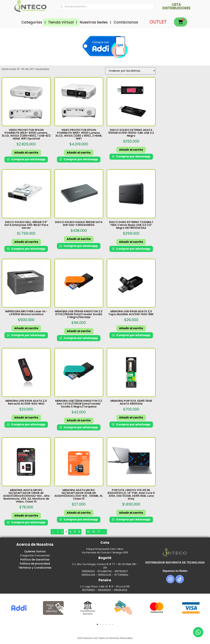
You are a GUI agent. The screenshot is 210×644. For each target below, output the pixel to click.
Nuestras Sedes (94, 22)
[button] (6, 609)
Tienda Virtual (61, 22)
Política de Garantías (35, 560)
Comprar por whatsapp (28, 159)
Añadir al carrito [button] (26, 153)
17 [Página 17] (99, 532)
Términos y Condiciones (35, 568)
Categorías (32, 22)
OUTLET (158, 22)
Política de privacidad (35, 564)
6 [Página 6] (79, 532)
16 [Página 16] (94, 532)
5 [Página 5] (75, 532)
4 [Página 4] (70, 532)
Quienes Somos (35, 551)
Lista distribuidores (176, 6)
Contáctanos (126, 22)
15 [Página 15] (88, 532)
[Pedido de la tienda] (130, 71)
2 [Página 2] (62, 532)
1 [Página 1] (58, 532)
